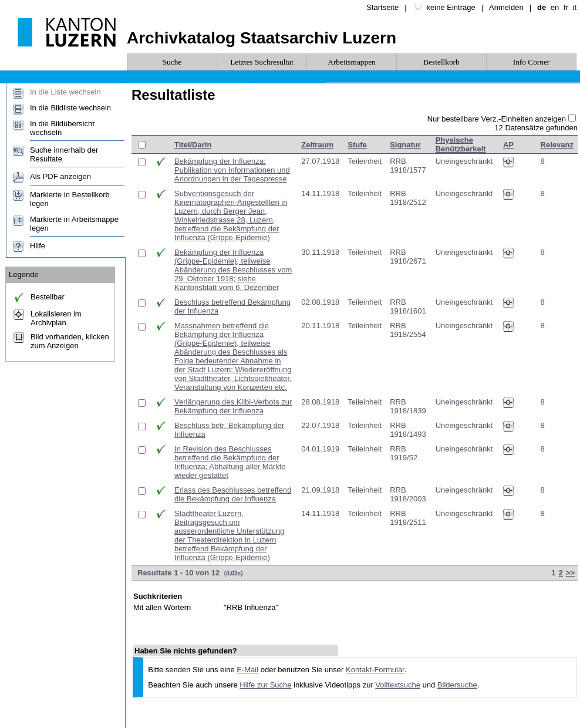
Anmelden (506, 7)
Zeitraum (317, 145)
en (555, 7)
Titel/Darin (193, 145)
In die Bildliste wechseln (70, 108)
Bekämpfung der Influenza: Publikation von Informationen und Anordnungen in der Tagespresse (232, 170)
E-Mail (247, 670)
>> (570, 573)
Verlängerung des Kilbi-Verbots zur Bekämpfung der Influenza (233, 406)
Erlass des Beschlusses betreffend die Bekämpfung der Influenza (233, 494)
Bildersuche (457, 685)
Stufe (357, 145)
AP (508, 145)
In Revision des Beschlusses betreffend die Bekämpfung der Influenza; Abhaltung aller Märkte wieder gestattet (230, 462)
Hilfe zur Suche (265, 685)
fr (566, 7)
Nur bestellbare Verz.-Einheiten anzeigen (497, 119)
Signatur (405, 145)
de (542, 7)
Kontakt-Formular (375, 670)
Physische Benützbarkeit (461, 144)
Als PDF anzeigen (60, 176)
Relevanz (557, 145)
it (575, 7)
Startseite (382, 7)
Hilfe (38, 246)
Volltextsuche (398, 685)
